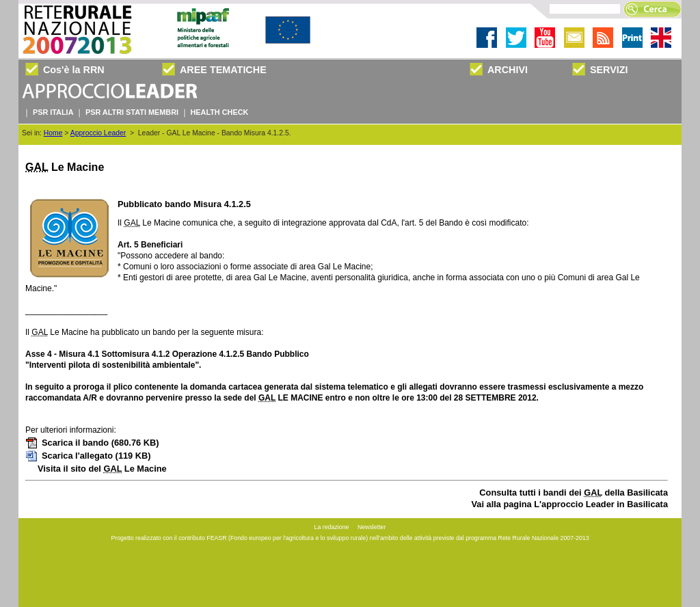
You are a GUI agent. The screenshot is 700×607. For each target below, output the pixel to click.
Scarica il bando (92, 443)
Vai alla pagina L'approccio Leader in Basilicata (569, 504)
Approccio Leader (98, 133)
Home (53, 133)
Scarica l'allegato (88, 456)
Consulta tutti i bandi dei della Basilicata (574, 493)
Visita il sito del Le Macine (102, 469)
